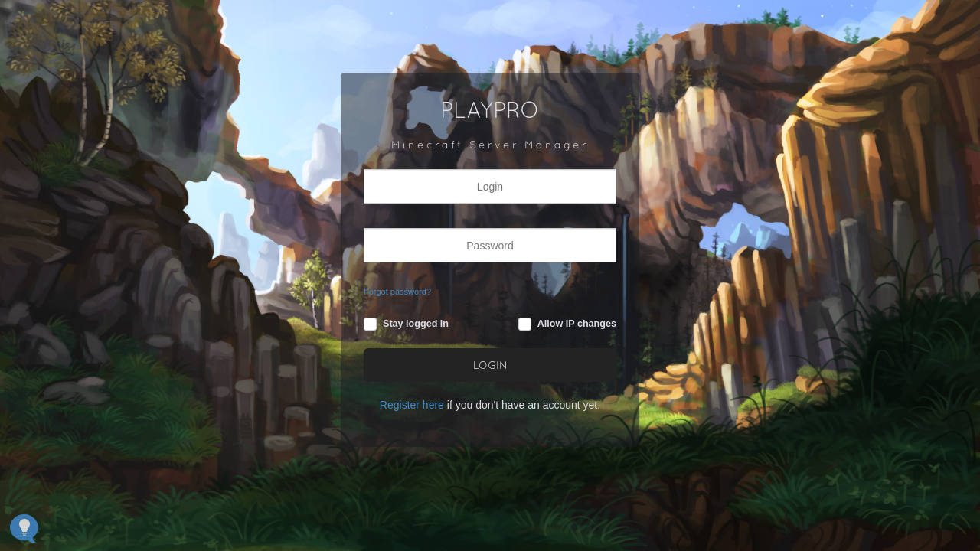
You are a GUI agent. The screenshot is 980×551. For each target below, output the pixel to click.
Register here (412, 405)
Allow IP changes (577, 324)
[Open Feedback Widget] (24, 528)
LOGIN (490, 366)
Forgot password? (397, 292)
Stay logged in (416, 324)
